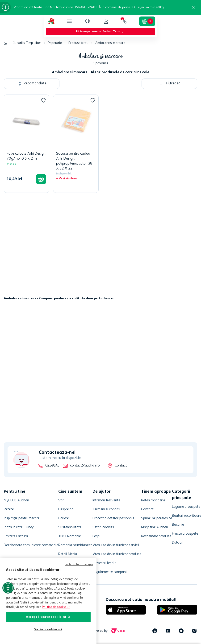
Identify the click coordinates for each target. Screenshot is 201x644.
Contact (121, 466)
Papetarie (55, 43)
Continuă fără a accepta (79, 564)
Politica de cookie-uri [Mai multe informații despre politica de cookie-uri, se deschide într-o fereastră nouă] (56, 607)
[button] (88, 21)
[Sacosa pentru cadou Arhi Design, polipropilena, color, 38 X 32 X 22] (76, 144)
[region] (48, 601)
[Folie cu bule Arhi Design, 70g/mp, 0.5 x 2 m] (27, 144)
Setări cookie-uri (48, 630)
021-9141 (52, 466)
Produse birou (78, 43)
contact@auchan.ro (85, 466)
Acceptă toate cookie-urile (48, 617)
